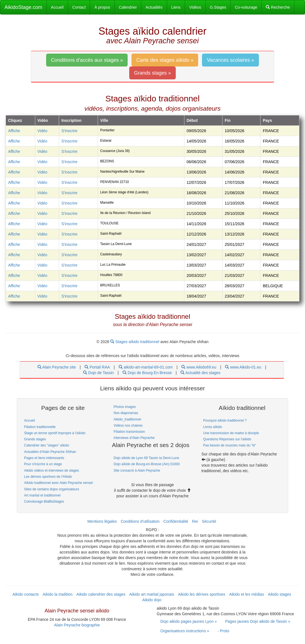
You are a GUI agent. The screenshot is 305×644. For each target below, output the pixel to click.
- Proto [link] (223, 631)
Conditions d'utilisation (140, 521)
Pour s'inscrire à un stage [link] (43, 464)
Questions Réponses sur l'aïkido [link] (227, 439)
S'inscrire (69, 131)
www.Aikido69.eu (199, 367)
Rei (195, 521)
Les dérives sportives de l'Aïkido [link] (48, 477)
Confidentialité (176, 521)
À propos (102, 7)
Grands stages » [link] (152, 73)
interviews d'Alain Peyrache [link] (134, 438)
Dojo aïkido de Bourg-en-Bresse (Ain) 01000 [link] (147, 464)
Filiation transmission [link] (129, 432)
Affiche (14, 131)
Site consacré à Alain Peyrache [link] (137, 470)
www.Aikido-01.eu (243, 367)
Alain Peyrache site (57, 367)
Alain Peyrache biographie (77, 625)
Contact (79, 7)
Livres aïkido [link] (213, 427)
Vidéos (195, 7)
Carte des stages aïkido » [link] (165, 60)
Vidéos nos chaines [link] (128, 426)
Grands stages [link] (35, 439)
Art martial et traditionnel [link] (42, 495)
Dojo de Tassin (98, 373)
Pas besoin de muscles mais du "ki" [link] (230, 445)
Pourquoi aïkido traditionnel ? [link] (225, 420)
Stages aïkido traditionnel (135, 342)
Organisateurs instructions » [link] (185, 631)
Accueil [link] (30, 420)
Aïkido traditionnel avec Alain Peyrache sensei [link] (58, 483)
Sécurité (209, 521)
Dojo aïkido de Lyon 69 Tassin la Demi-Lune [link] (146, 458)
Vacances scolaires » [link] (230, 60)
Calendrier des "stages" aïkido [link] (47, 445)
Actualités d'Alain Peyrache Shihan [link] (50, 452)
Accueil (57, 7)
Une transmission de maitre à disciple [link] (231, 433)
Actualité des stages (200, 373)
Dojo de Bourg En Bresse (147, 373)
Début (192, 120)
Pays (267, 120)
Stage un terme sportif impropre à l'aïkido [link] (55, 433)
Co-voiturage (246, 7)
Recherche (278, 7)
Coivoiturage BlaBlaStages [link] (44, 502)
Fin (228, 120)
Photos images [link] (125, 407)
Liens (176, 7)
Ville (104, 120)
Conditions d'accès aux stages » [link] (87, 60)
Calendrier (128, 7)
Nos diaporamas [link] (126, 413)
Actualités (154, 7)
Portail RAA (97, 367)
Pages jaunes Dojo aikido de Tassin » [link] (258, 621)
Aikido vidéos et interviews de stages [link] (51, 470)
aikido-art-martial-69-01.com (146, 367)
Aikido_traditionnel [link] (127, 419)
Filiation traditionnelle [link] (40, 427)
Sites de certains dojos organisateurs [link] (52, 489)
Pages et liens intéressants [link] (44, 458)
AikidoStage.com (23, 7)
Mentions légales (102, 521)
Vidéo (43, 131)
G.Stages (218, 7)
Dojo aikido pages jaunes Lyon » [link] (189, 621)
